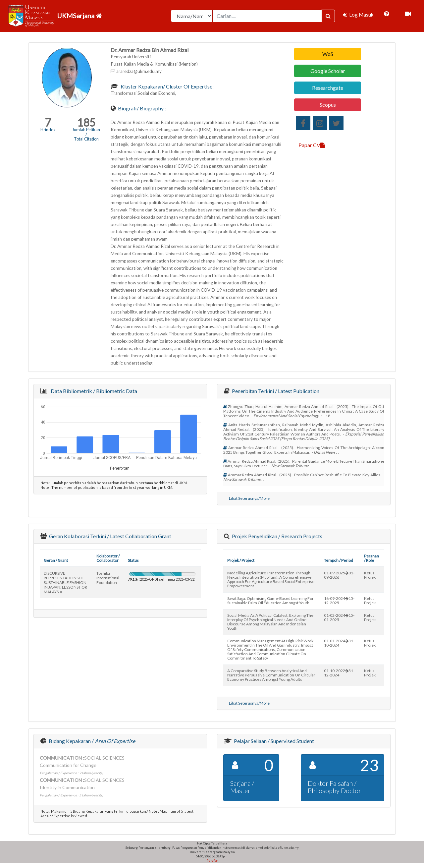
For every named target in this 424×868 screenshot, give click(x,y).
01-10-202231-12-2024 (339, 673)
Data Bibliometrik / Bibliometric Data (93, 391)
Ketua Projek (370, 575)
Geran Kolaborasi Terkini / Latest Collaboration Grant (110, 536)
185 (86, 122)
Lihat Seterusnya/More (249, 498)
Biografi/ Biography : (141, 108)
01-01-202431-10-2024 (339, 643)
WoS (328, 54)
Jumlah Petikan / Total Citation (86, 134)
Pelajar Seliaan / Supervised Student (273, 741)
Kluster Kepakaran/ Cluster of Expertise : (167, 86)
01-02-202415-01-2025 (339, 617)
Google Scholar (328, 71)
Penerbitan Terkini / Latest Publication (275, 391)
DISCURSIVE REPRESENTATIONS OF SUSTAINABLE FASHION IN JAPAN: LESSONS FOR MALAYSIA (65, 582)
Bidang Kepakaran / (91, 741)
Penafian (212, 861)
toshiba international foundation (108, 578)
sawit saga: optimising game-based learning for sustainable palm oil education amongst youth (270, 601)
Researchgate (328, 88)
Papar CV (312, 145)
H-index (48, 130)
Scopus (328, 105)
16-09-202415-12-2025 (339, 601)
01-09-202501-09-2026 (339, 575)
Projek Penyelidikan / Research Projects (277, 536)
